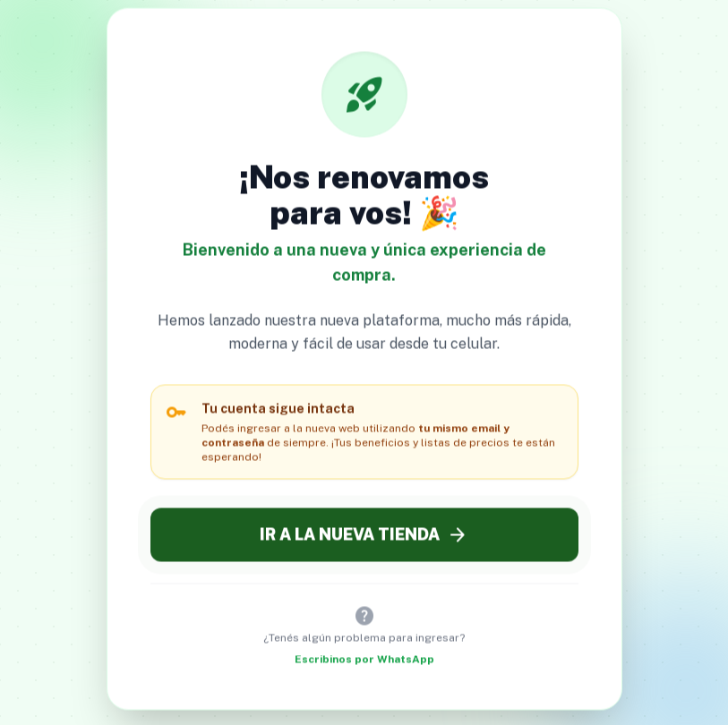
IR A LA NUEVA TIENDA (364, 536)
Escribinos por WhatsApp (364, 661)
